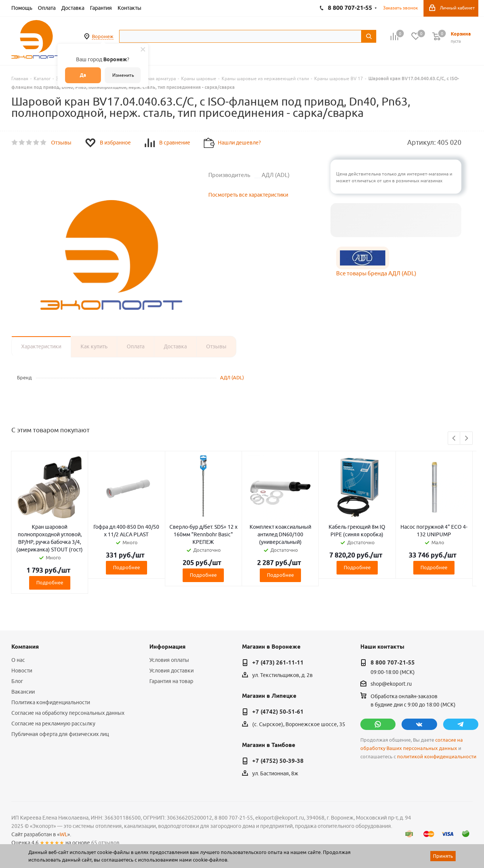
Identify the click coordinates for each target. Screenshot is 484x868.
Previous (454, 439)
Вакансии (23, 692)
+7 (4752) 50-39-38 (278, 761)
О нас (18, 660)
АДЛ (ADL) (232, 377)
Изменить (123, 75)
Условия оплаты (169, 660)
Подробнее (50, 582)
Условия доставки (171, 671)
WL (64, 834)
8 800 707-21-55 (393, 663)
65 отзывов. (106, 843)
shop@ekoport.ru (391, 684)
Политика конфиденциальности (51, 702)
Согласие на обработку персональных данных (68, 713)
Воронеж (103, 36)
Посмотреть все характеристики (248, 195)
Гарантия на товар (171, 681)
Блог (17, 681)
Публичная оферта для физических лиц (60, 734)
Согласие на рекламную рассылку (53, 724)
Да (83, 75)
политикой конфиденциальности (437, 757)
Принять (443, 856)
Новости (22, 671)
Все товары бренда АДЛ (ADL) (376, 273)
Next (466, 439)
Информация (168, 647)
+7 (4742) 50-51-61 (278, 712)
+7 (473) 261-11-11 (278, 663)
